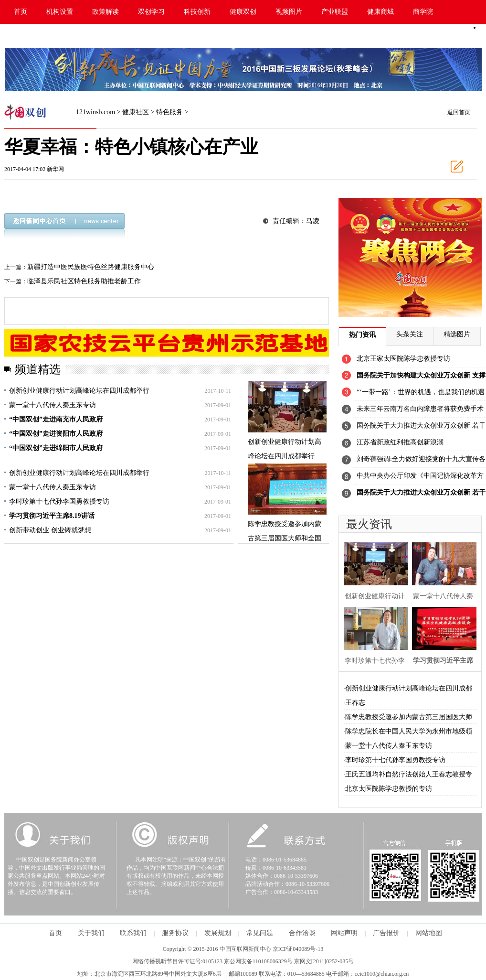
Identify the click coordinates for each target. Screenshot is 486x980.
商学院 (423, 12)
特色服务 (169, 112)
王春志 (355, 703)
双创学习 (151, 12)
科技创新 (197, 12)
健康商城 (380, 12)
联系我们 (133, 933)
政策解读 (106, 12)
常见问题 (260, 933)
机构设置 (60, 12)
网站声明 (344, 933)
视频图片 (289, 12)
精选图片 (457, 334)
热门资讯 (362, 335)
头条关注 (410, 334)
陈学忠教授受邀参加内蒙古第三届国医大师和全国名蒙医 (285, 538)
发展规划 (218, 933)
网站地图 (429, 933)
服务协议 (175, 933)
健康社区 (136, 112)
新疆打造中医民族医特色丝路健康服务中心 (91, 267)
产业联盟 (335, 12)
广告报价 (386, 933)
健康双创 (243, 12)
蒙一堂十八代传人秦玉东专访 (53, 405)
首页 (21, 12)
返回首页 (459, 112)
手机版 (451, 36)
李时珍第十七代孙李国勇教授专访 (59, 501)
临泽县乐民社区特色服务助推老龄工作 (84, 281)
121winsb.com (95, 112)
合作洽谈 (302, 933)
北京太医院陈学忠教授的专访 (389, 789)
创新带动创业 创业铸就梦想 (50, 530)
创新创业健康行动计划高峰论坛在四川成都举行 (79, 391)
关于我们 (91, 933)
